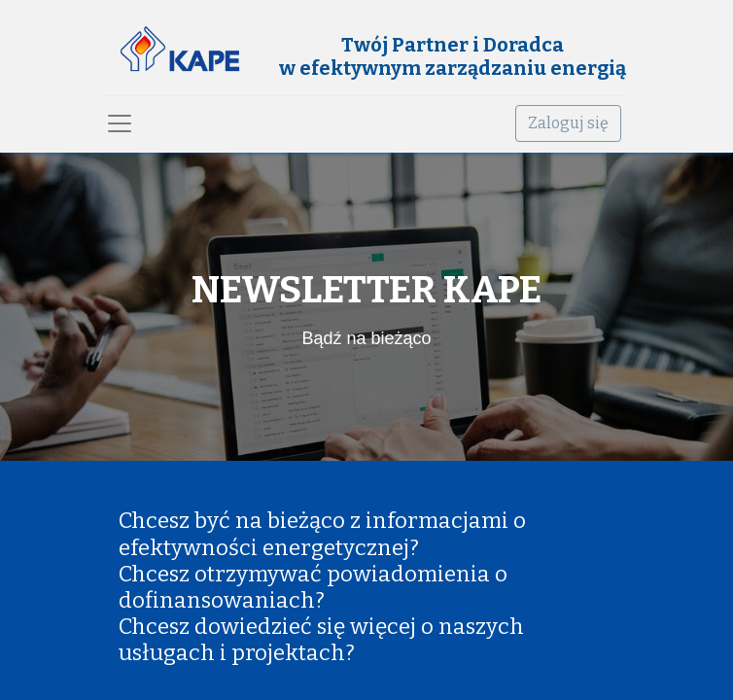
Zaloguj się (568, 123)
